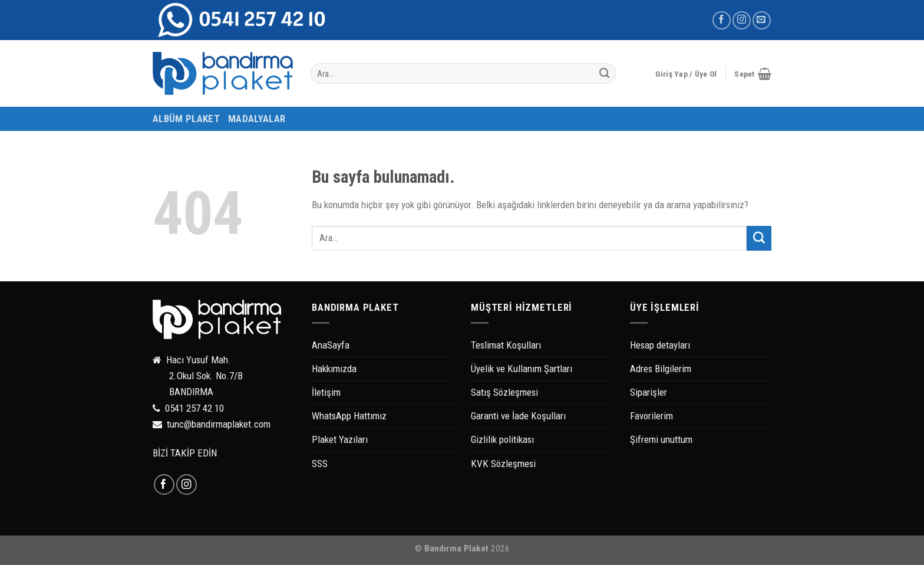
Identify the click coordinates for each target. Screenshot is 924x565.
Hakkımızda (334, 369)
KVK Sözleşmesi (503, 464)
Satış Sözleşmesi (504, 392)
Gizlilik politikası (502, 439)
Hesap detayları (660, 345)
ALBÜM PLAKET (186, 119)
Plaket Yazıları (340, 439)
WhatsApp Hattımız (349, 416)
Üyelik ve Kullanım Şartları (522, 369)
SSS (320, 464)
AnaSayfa (331, 345)
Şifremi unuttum (661, 439)
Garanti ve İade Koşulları (518, 416)
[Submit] (605, 74)
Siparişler (649, 392)
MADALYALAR (257, 119)
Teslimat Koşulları (506, 345)
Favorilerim (651, 416)
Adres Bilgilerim (661, 369)
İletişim (326, 392)
